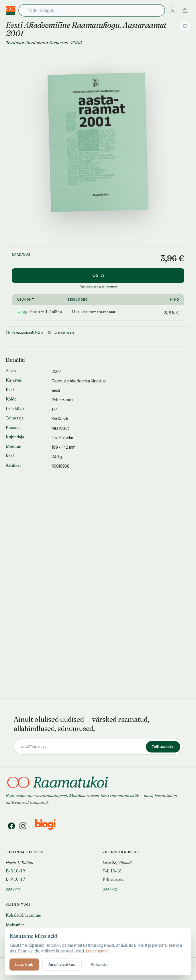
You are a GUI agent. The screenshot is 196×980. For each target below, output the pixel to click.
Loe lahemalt (97, 951)
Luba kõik (24, 964)
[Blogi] (49, 826)
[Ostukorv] (185, 10)
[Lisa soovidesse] (185, 26)
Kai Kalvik (60, 419)
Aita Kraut (60, 428)
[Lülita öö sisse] (173, 10)
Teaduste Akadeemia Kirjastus (37, 42)
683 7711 (13, 889)
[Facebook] (11, 826)
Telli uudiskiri (163, 746)
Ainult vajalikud (62, 964)
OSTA (98, 275)
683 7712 (110, 889)
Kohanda (99, 964)
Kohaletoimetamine (23, 916)
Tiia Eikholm (62, 438)
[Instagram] (23, 826)
